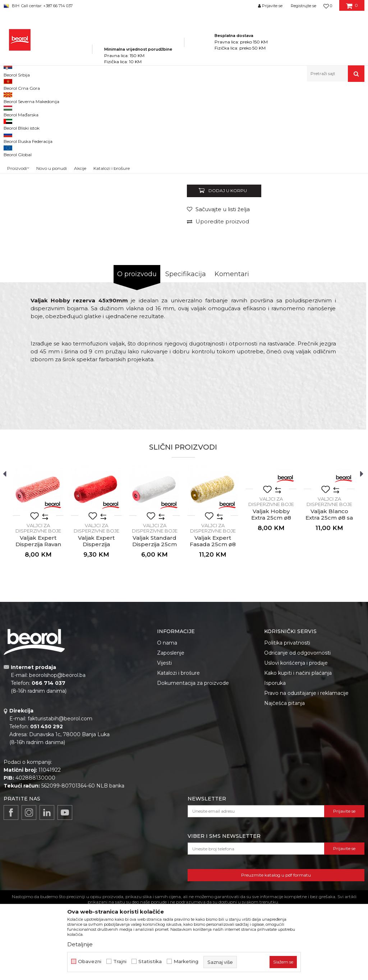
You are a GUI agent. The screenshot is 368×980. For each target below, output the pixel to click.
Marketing (186, 962)
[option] (26, 140)
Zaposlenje (171, 746)
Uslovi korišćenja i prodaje (296, 756)
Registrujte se (303, 6)
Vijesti (164, 756)
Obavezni (90, 962)
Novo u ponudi (52, 75)
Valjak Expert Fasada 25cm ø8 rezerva (213, 637)
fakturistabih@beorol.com (60, 811)
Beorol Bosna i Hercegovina (32, 97)
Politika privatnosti (287, 735)
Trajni (120, 962)
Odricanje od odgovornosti (297, 746)
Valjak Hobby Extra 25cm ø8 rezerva (271, 610)
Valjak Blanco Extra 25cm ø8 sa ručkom (329, 610)
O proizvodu (137, 367)
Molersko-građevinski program (122, 97)
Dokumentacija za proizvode (193, 776)
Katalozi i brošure (178, 766)
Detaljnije (80, 944)
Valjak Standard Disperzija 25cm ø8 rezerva (155, 637)
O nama (167, 735)
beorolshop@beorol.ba (57, 768)
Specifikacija (186, 367)
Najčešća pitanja (284, 796)
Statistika (150, 962)
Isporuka (275, 776)
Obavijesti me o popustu (333, 254)
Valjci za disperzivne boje (200, 97)
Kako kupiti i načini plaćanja (298, 766)
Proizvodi (75, 97)
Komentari (232, 367)
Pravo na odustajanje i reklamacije (306, 786)
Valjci (164, 97)
